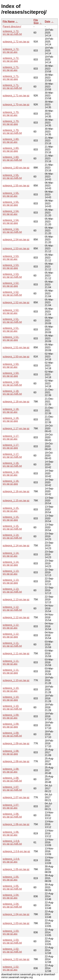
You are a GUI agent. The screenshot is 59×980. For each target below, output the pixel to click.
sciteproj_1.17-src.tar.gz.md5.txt (12, 456)
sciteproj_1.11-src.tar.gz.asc (11, 662)
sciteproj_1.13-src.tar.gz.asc (11, 572)
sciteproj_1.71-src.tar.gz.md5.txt (12, 87)
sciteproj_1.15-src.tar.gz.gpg (11, 518)
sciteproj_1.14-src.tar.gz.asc (11, 555)
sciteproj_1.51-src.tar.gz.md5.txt (12, 321)
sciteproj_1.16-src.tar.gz (16, 491)
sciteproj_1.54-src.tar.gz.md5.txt (12, 231)
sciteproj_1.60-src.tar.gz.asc (11, 141)
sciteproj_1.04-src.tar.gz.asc (11, 896)
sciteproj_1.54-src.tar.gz (16, 240)
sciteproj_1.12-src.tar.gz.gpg (11, 635)
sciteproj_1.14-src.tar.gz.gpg (11, 563)
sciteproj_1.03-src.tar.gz (16, 923)
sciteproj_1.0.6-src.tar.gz (16, 851)
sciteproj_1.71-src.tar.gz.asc (11, 69)
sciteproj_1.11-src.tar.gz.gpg (11, 671)
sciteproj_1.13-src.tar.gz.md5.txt (12, 590)
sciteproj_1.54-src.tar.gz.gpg (11, 222)
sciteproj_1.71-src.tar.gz (16, 96)
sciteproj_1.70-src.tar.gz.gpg (11, 123)
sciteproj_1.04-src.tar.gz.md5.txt (12, 905)
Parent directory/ (12, 27)
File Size (36, 21)
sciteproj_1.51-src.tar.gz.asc (11, 330)
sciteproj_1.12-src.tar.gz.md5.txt (12, 608)
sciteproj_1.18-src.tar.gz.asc (11, 411)
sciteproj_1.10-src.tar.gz (16, 680)
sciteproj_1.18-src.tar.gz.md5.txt (12, 392)
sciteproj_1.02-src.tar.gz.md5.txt (12, 950)
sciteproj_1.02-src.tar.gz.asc (11, 968)
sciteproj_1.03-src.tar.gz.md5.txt (12, 941)
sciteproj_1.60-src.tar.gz (16, 168)
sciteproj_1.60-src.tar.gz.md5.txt (12, 159)
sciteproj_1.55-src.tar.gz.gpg (11, 204)
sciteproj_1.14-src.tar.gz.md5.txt (12, 536)
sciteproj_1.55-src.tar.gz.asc (11, 195)
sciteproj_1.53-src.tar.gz (16, 249)
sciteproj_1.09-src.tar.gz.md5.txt (12, 734)
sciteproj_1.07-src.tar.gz (16, 797)
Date (48, 21)
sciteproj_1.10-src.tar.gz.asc (11, 689)
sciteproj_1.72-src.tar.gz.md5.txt (12, 33)
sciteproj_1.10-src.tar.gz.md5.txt (12, 707)
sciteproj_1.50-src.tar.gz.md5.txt (12, 383)
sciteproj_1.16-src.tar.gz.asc (11, 473)
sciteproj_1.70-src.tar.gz (16, 105)
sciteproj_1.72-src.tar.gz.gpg (11, 60)
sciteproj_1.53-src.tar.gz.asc (11, 258)
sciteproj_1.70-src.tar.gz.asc (11, 114)
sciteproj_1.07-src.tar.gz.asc (11, 806)
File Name (9, 21)
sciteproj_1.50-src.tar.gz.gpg (11, 375)
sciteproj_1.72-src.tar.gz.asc (11, 51)
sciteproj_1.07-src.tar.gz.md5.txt (12, 788)
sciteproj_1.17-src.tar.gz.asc (11, 437)
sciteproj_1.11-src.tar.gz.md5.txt (12, 644)
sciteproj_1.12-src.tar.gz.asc (11, 626)
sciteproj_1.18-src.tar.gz (16, 402)
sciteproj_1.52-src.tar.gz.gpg (11, 285)
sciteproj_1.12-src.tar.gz (16, 617)
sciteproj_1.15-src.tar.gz (16, 501)
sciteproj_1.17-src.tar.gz (16, 428)
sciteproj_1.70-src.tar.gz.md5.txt (12, 132)
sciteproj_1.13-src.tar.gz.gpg (11, 581)
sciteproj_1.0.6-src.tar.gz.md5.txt (12, 842)
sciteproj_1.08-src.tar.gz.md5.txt (12, 779)
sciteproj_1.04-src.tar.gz (16, 914)
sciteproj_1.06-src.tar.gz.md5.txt (12, 815)
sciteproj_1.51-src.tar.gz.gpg (11, 338)
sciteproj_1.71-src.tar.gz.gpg (11, 78)
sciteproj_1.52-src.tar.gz (16, 302)
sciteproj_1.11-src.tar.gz (16, 653)
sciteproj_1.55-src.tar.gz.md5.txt (12, 177)
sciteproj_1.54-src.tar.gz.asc (11, 213)
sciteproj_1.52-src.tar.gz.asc (11, 312)
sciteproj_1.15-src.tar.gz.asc (11, 510)
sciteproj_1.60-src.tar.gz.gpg (11, 150)
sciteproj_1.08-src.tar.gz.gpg (11, 752)
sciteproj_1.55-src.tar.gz (16, 186)
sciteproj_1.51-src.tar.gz (16, 347)
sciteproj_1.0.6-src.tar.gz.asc (11, 860)
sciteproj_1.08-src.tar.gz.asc (11, 770)
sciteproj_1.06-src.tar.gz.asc (11, 833)
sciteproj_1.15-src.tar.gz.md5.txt (12, 527)
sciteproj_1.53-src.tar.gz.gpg (11, 267)
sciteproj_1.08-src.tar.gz (16, 761)
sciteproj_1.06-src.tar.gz (16, 824)
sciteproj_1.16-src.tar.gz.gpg (11, 482)
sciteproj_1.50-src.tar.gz (16, 357)
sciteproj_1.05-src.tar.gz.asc (11, 878)
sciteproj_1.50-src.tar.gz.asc (11, 366)
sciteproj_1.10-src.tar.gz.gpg (11, 698)
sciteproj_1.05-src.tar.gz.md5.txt (12, 887)
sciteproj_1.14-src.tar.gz (16, 546)
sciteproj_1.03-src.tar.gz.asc (11, 932)
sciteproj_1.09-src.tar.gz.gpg (11, 725)
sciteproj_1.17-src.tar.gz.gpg (11, 446)
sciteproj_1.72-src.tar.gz (16, 42)
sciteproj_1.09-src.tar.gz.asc (11, 716)
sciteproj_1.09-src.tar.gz (16, 743)
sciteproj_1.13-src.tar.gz (16, 600)
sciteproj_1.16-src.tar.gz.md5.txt (12, 465)
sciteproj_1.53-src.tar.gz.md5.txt (12, 276)
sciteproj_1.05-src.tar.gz (16, 869)
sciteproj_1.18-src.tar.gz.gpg (11, 420)
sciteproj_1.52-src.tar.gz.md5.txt (12, 293)
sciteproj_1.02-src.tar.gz (16, 959)
